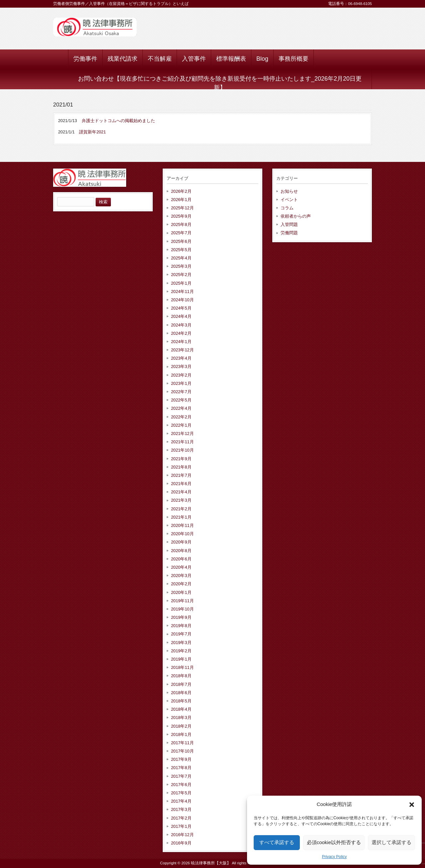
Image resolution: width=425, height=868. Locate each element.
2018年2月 (181, 726)
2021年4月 (181, 492)
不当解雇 (160, 59)
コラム (287, 208)
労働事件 (85, 59)
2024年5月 (181, 308)
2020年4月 (181, 567)
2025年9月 (181, 216)
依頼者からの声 (296, 216)
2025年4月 (181, 258)
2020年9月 (181, 542)
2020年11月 (182, 525)
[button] (412, 805)
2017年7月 (181, 776)
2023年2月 (181, 375)
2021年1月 (181, 517)
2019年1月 (181, 659)
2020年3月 (181, 576)
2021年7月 (181, 475)
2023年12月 (182, 350)
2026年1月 (181, 200)
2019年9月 (181, 617)
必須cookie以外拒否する (334, 842)
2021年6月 (181, 484)
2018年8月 (181, 676)
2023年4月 (181, 358)
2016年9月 (181, 843)
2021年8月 (181, 467)
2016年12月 (182, 835)
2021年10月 (182, 450)
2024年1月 (181, 342)
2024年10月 (182, 300)
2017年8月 (181, 768)
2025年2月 (181, 275)
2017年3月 (181, 809)
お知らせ (289, 191)
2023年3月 (181, 366)
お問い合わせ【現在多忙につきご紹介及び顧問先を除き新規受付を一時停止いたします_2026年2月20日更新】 (220, 82)
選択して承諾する (391, 842)
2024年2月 (181, 333)
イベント (289, 200)
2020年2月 (181, 584)
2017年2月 (181, 818)
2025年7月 (181, 233)
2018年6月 (181, 693)
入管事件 (194, 59)
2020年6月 (181, 559)
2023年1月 (181, 383)
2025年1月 (181, 283)
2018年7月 (181, 684)
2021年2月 (181, 509)
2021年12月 (182, 434)
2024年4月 (181, 316)
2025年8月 (181, 224)
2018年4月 (181, 709)
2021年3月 (181, 500)
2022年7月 (181, 392)
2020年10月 (182, 534)
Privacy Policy (335, 857)
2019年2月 (181, 651)
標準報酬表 (231, 59)
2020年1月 (181, 592)
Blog (262, 59)
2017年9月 (181, 759)
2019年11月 (182, 601)
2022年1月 (181, 425)
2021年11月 (182, 442)
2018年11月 (182, 667)
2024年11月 (182, 291)
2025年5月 (181, 250)
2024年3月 (181, 325)
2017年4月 (181, 801)
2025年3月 (181, 266)
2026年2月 (181, 191)
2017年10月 (182, 751)
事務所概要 (294, 59)
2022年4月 (181, 408)
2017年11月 (182, 743)
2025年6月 (181, 241)
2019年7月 (181, 634)
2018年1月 (181, 734)
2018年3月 (181, 718)
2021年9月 (181, 459)
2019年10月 (182, 609)
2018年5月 (181, 701)
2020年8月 (181, 551)
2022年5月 (181, 400)
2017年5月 (181, 793)
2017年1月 (181, 826)
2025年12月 (182, 208)
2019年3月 (181, 643)
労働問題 (289, 233)
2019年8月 (181, 626)
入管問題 (289, 224)
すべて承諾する (277, 842)
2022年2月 (181, 417)
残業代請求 (123, 59)
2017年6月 (181, 785)
